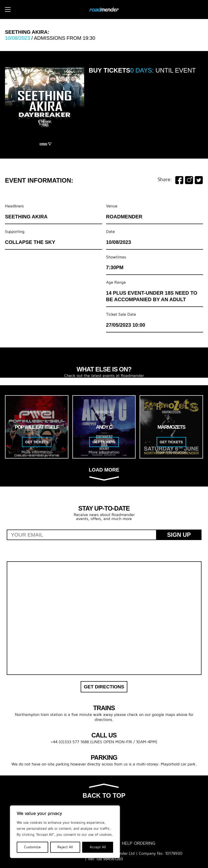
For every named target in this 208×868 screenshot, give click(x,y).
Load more (104, 474)
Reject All (65, 847)
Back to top (104, 791)
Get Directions (104, 687)
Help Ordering (139, 843)
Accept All (98, 847)
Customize (32, 847)
